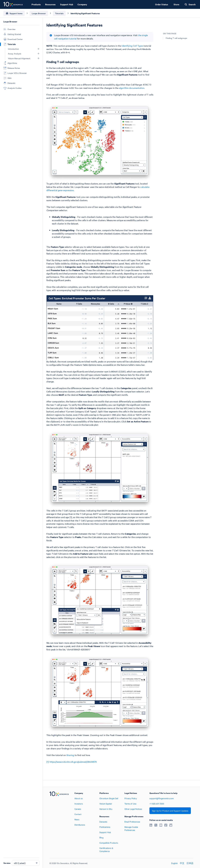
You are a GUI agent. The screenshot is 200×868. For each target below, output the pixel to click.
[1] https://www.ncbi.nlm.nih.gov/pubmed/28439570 (72, 762)
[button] (38, 49)
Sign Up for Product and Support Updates (170, 811)
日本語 (190, 863)
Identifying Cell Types (132, 46)
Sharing (70, 755)
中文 (182, 863)
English (174, 863)
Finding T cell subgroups (176, 38)
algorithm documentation (132, 88)
